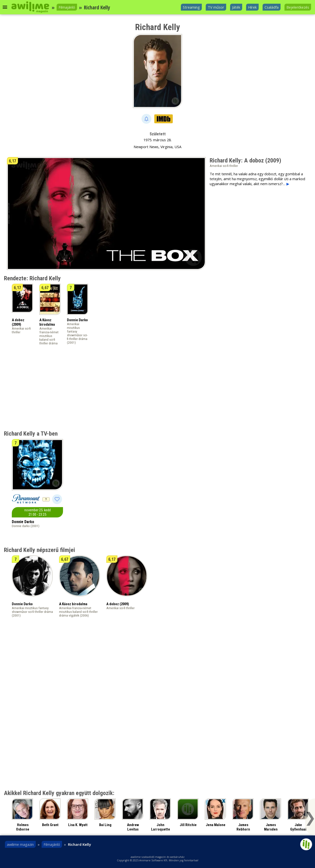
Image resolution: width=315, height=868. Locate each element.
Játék (236, 7)
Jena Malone (216, 825)
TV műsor (216, 7)
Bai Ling (105, 825)
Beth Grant (50, 825)
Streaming (191, 7)
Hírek (252, 7)
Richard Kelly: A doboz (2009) (245, 160)
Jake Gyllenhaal (298, 827)
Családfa (272, 7)
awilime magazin (20, 844)
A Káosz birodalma (47, 322)
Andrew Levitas (133, 827)
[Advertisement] (251, 225)
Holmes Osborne (23, 827)
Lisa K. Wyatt (78, 825)
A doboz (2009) (18, 322)
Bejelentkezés (298, 7)
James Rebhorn (243, 827)
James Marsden (271, 827)
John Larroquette (161, 827)
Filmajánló (67, 7)
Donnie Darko (77, 320)
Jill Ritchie (188, 825)
